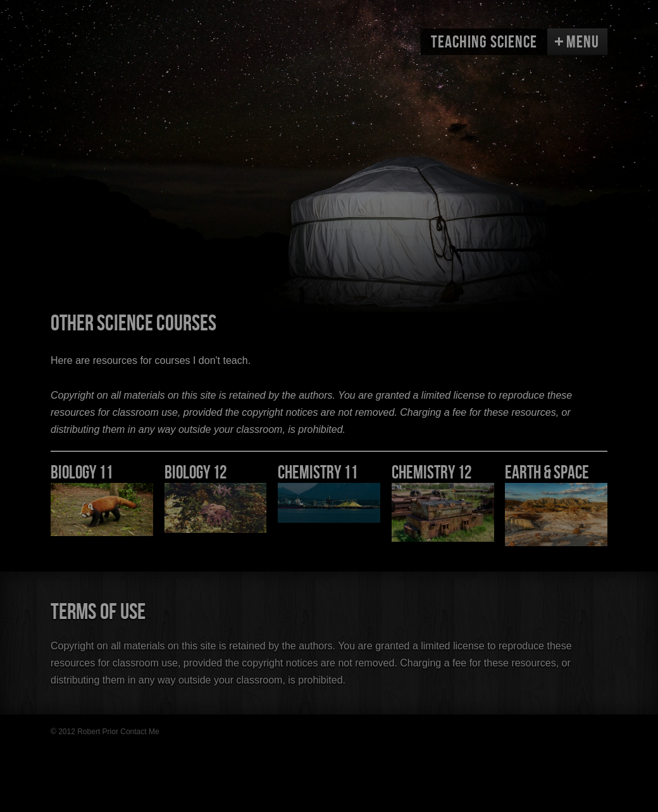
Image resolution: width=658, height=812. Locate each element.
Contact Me (140, 732)
